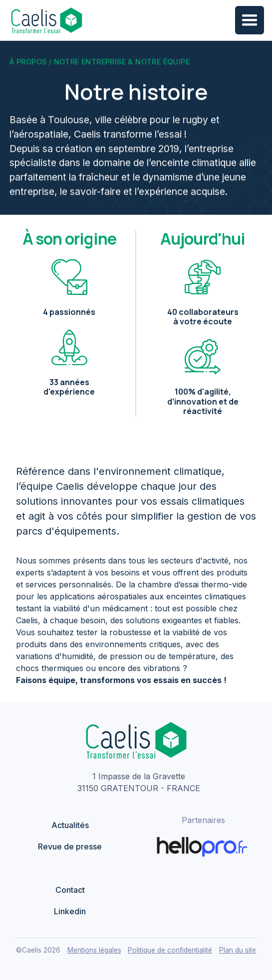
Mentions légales (94, 950)
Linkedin (70, 911)
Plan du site (238, 950)
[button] (250, 20)
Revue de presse (70, 846)
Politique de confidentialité (170, 950)
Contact (70, 890)
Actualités (70, 825)
